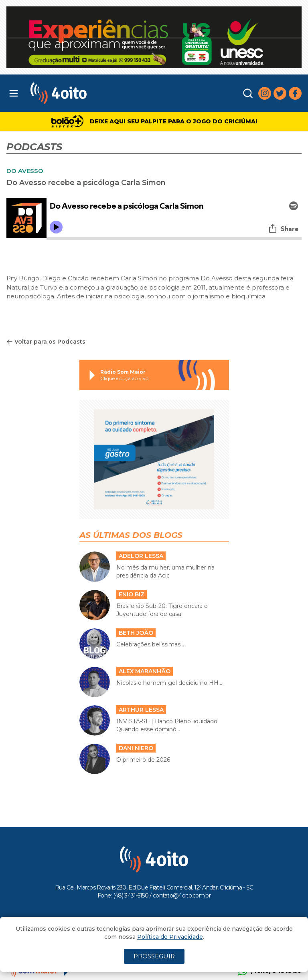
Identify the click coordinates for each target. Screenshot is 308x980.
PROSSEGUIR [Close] (154, 956)
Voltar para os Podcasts (46, 342)
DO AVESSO (25, 171)
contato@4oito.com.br (182, 895)
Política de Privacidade (170, 937)
